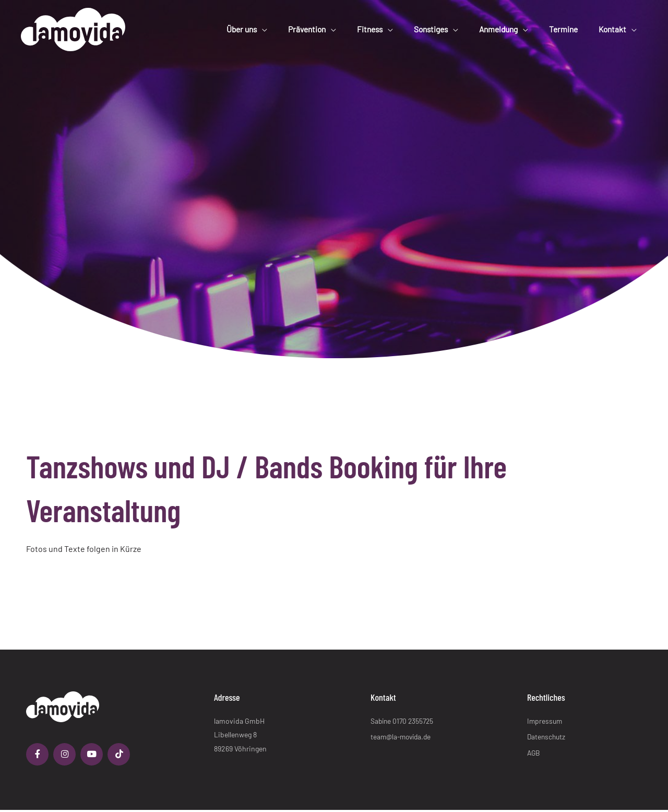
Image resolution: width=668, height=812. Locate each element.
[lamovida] (73, 26)
